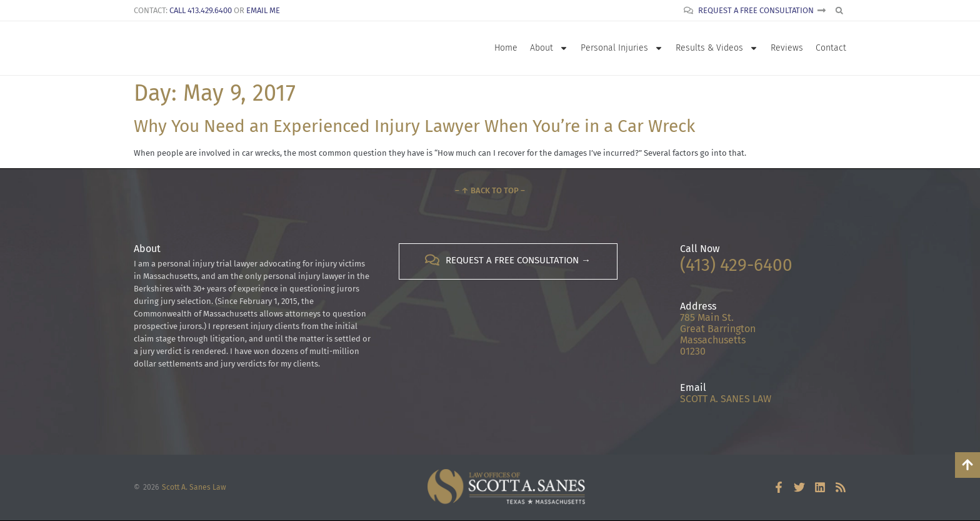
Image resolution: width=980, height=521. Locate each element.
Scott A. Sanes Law (194, 487)
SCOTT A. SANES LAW (726, 399)
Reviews (787, 48)
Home (506, 48)
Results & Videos (717, 48)
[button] (839, 10)
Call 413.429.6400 (201, 10)
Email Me (263, 10)
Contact (831, 48)
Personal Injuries (622, 48)
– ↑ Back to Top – (490, 190)
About (549, 48)
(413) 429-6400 (736, 265)
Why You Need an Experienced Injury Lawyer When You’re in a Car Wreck (414, 126)
